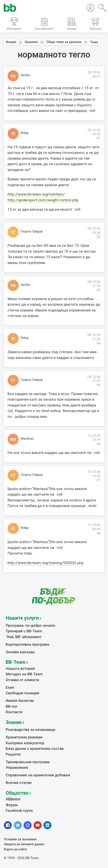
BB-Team (16, 662)
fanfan (25, 75)
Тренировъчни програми (28, 762)
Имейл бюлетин (20, 701)
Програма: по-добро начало (31, 625)
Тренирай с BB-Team (24, 631)
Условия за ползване (20, 839)
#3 (98, 290)
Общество (17, 793)
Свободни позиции (23, 693)
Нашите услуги (22, 618)
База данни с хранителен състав (35, 748)
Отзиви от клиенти (22, 680)
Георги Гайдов (32, 231)
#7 (98, 480)
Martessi (27, 439)
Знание (14, 722)
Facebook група (19, 810)
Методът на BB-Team (24, 674)
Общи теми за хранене (64, 42)
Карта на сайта (15, 849)
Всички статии (19, 783)
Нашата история (20, 668)
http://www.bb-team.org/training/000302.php (46, 563)
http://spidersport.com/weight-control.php (43, 200)
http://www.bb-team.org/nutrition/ (36, 194)
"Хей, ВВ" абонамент (24, 637)
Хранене (31, 42)
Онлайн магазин (20, 652)
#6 (98, 444)
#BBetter (13, 799)
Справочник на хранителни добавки (38, 775)
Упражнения (17, 767)
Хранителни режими (24, 737)
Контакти (14, 712)
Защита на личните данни (24, 844)
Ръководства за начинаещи (31, 730)
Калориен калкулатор (25, 743)
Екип (10, 687)
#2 (98, 237)
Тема (94, 42)
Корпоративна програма (28, 644)
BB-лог (12, 706)
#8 (98, 533)
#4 (98, 343)
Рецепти (13, 754)
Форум (11, 42)
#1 (98, 138)
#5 (98, 385)
